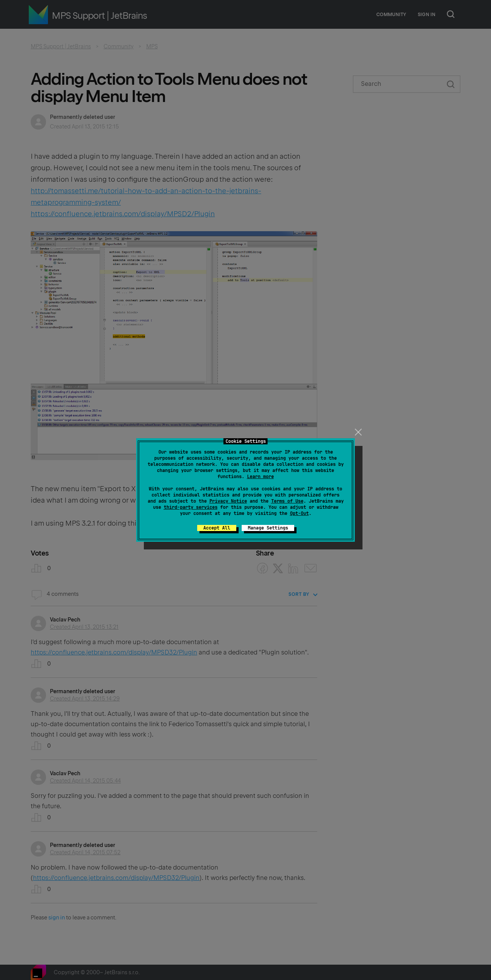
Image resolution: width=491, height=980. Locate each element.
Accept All (217, 528)
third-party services (191, 507)
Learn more (260, 477)
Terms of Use (287, 501)
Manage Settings (268, 528)
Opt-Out (299, 513)
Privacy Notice (228, 501)
